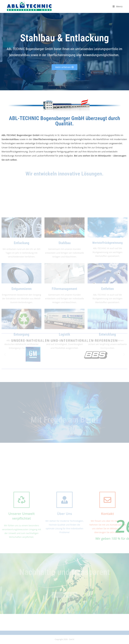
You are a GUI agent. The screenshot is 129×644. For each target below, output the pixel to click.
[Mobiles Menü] (118, 6)
